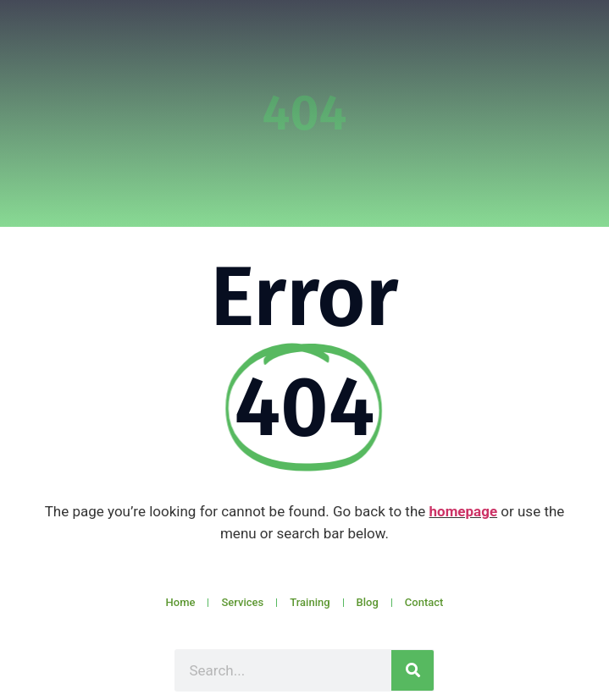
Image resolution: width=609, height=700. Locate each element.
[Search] (412, 670)
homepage (464, 511)
